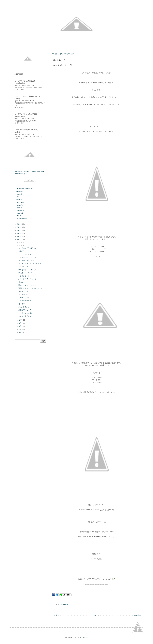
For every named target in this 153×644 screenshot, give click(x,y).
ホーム (97, 615)
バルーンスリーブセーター (28, 279)
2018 (19, 227)
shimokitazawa (63, 604)
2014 (19, 240)
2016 (19, 233)
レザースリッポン (25, 298)
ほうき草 (22, 304)
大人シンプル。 (24, 307)
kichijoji (19, 207)
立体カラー (22, 251)
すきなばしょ (23, 267)
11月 (21, 245)
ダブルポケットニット (26, 260)
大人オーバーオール (26, 273)
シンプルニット (24, 276)
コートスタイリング (26, 254)
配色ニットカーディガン (27, 285)
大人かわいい (23, 294)
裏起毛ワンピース (25, 310)
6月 (20, 332)
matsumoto (20, 210)
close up (19, 199)
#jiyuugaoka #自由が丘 (25, 189)
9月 (20, 323)
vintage (21, 282)
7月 (20, 329)
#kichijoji (19, 191)
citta (18, 197)
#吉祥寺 (19, 194)
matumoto (20, 213)
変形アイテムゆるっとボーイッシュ (31, 288)
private (19, 216)
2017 (19, 230)
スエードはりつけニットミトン (30, 264)
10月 (21, 320)
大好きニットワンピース (27, 270)
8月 (20, 326)
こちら (113, 579)
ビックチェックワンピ (26, 313)
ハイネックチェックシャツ (28, 257)
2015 (19, 236)
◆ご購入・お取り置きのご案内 (63, 54)
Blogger (85, 637)
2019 (19, 224)
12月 (21, 242)
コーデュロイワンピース (27, 248)
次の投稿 (56, 615)
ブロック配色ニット (26, 316)
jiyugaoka (20, 205)
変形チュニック (24, 291)
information (20, 202)
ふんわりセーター (25, 301)
